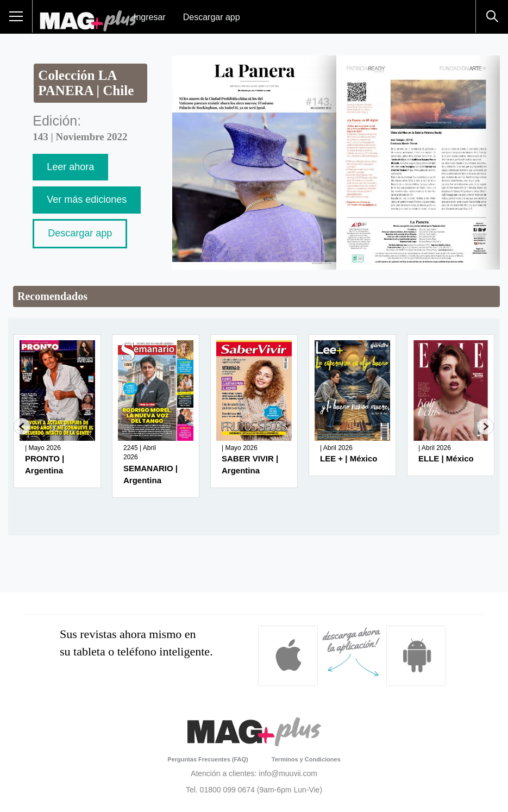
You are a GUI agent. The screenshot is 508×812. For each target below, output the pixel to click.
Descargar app (212, 17)
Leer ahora (70, 167)
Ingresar (150, 17)
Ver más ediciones (87, 199)
